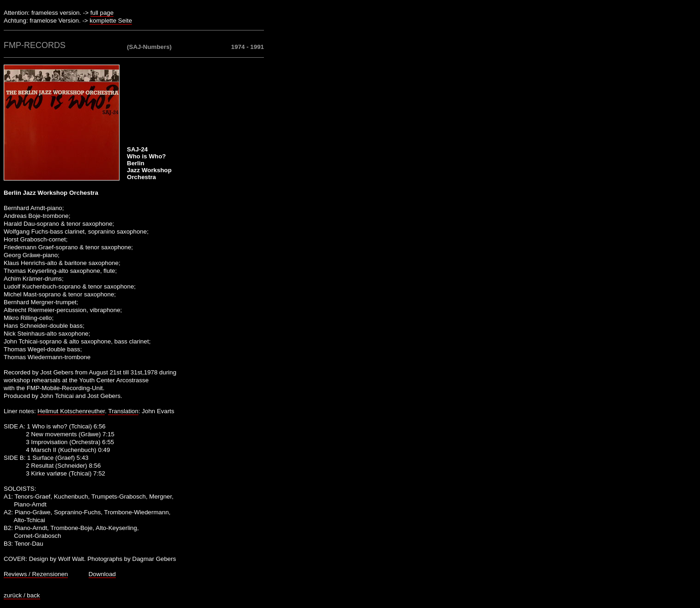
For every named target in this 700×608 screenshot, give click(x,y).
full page (102, 13)
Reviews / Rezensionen (36, 574)
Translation (123, 411)
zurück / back (22, 595)
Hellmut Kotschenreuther (71, 411)
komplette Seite (111, 21)
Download (102, 574)
